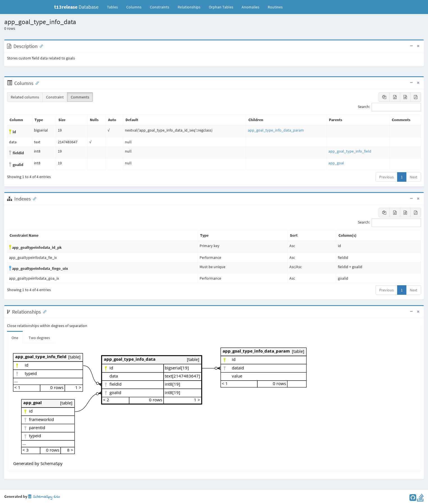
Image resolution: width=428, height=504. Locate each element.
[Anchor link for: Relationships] (44, 311)
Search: (389, 107)
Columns (134, 7)
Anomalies (250, 7)
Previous (386, 177)
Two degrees (39, 338)
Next (414, 177)
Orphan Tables (221, 7)
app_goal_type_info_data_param (276, 130)
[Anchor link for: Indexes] (33, 198)
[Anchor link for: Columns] (36, 83)
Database (76, 7)
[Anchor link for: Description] (40, 46)
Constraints (160, 7)
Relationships (189, 7)
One (15, 338)
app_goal (336, 163)
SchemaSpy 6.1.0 (44, 497)
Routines (275, 7)
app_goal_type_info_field (350, 151)
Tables (115, 7)
